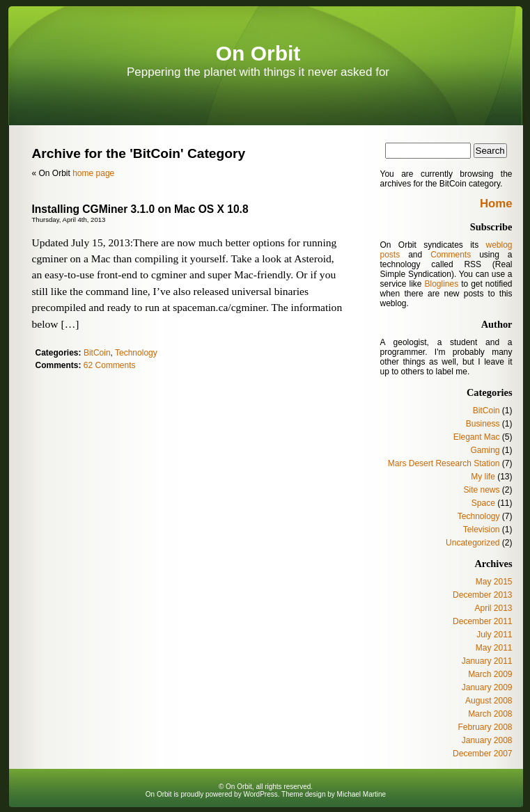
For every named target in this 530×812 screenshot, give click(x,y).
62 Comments (110, 365)
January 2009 (487, 687)
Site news (481, 490)
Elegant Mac (477, 437)
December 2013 (482, 595)
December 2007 (482, 754)
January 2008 (487, 740)
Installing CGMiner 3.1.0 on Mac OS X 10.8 (140, 209)
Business (483, 424)
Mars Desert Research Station (444, 463)
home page (93, 173)
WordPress (260, 794)
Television (482, 530)
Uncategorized (473, 543)
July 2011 (494, 635)
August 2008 (489, 701)
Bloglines (441, 284)
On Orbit (258, 53)
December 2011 (482, 621)
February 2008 (485, 727)
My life (483, 477)
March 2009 (490, 674)
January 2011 (487, 661)
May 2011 (494, 648)
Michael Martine (362, 794)
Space (483, 503)
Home (496, 204)
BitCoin (97, 353)
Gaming (485, 450)
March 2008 (490, 714)
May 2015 (494, 582)
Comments (451, 255)
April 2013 (493, 608)
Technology (136, 353)
